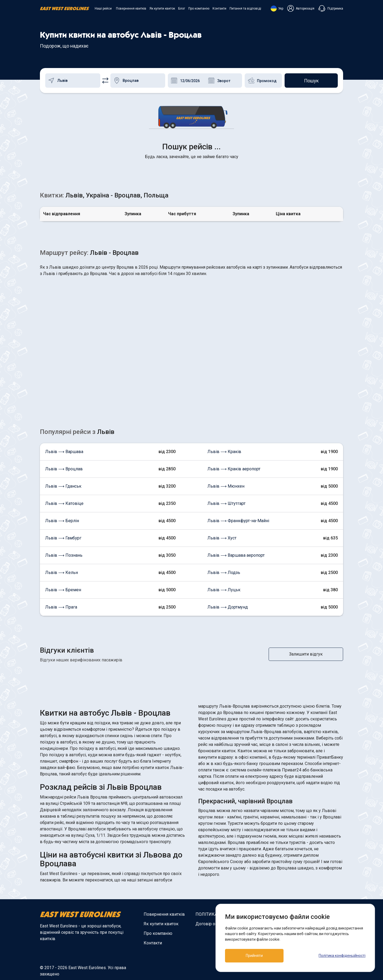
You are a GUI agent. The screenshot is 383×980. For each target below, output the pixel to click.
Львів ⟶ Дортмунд (228, 607)
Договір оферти (211, 924)
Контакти (219, 9)
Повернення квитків (131, 9)
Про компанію (199, 9)
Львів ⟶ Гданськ (63, 486)
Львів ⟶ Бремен (63, 590)
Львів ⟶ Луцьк (224, 590)
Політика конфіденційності (342, 956)
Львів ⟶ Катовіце (64, 503)
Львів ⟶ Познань (64, 555)
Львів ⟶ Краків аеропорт (234, 469)
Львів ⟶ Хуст (222, 538)
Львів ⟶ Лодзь (224, 573)
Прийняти (254, 956)
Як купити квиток (162, 9)
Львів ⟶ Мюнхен (226, 486)
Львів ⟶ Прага (61, 607)
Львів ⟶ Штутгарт (226, 503)
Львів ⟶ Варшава (64, 452)
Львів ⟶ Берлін (62, 521)
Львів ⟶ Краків (224, 452)
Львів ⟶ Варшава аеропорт (236, 555)
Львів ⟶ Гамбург (63, 538)
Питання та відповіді (245, 9)
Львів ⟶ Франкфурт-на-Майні (238, 521)
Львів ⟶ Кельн (62, 573)
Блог (182, 9)
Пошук (311, 81)
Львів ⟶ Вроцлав (64, 469)
